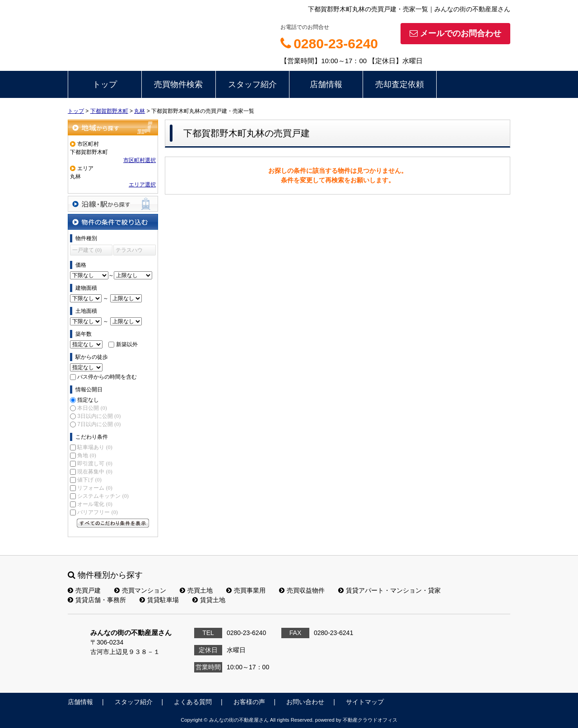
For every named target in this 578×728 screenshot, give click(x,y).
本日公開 (92, 408)
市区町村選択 (140, 160)
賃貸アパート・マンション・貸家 (389, 590)
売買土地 (196, 590)
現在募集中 (95, 472)
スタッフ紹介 (252, 84)
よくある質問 (193, 702)
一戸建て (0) (87, 250)
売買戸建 (84, 590)
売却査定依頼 (400, 84)
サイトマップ (365, 702)
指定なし (88, 400)
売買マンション (140, 590)
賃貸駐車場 (159, 600)
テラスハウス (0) (129, 251)
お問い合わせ (305, 702)
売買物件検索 (178, 84)
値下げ (89, 480)
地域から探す (113, 128)
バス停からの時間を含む (107, 377)
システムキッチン (103, 496)
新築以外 (127, 344)
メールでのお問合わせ (455, 33)
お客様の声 (249, 702)
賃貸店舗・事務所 (97, 600)
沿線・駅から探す (113, 204)
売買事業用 (246, 590)
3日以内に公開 (99, 416)
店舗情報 (326, 84)
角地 (86, 455)
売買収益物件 (302, 590)
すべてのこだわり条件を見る (113, 523)
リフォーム (95, 488)
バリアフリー (97, 512)
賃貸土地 (209, 600)
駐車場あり (95, 447)
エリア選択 (142, 185)
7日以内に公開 (99, 424)
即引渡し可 (95, 464)
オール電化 (95, 504)
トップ (105, 84)
